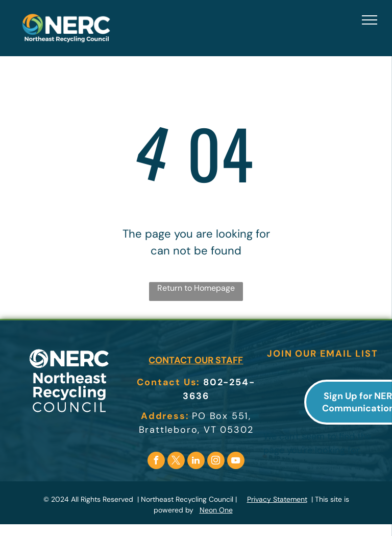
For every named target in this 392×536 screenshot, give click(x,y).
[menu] (370, 20)
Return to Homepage (196, 288)
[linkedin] (196, 462)
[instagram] (216, 462)
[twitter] (176, 462)
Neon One (216, 510)
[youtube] (236, 462)
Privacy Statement (277, 499)
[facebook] (156, 462)
